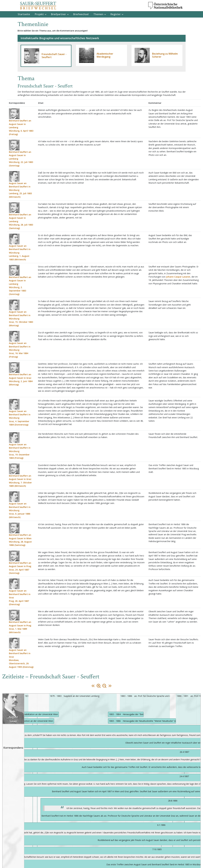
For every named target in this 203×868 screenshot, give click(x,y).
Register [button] (116, 14)
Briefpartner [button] (59, 14)
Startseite (24, 14)
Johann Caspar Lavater (178, 277)
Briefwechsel (81, 14)
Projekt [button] (39, 14)
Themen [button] (98, 14)
